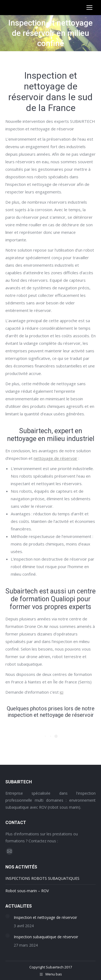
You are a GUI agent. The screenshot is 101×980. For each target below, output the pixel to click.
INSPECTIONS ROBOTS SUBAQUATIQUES (42, 878)
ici (62, 692)
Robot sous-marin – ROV (27, 891)
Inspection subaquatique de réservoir (46, 937)
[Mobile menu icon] (89, 8)
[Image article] (8, 916)
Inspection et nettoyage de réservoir (45, 917)
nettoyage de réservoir (55, 458)
